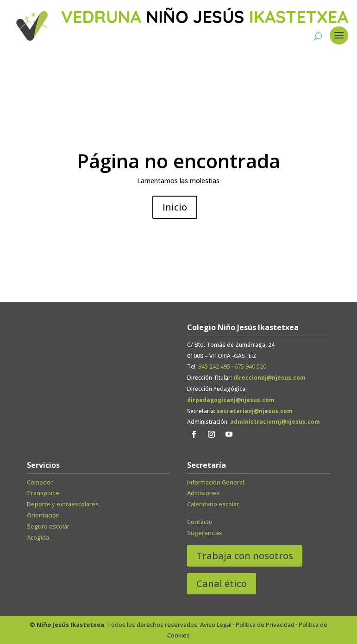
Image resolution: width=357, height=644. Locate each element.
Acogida (38, 537)
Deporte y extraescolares (63, 504)
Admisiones (204, 493)
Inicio (175, 207)
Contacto (200, 522)
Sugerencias (205, 533)
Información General (216, 482)
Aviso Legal (216, 625)
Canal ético (222, 583)
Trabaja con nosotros (245, 556)
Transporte (43, 493)
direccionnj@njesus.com (269, 378)
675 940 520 (250, 367)
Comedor (40, 482)
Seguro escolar (48, 526)
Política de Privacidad (265, 625)
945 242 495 (214, 367)
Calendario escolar (213, 504)
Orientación (43, 515)
